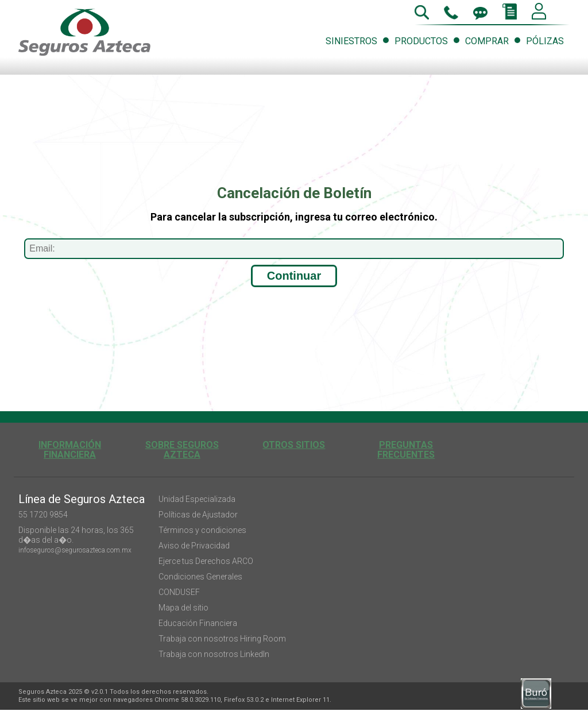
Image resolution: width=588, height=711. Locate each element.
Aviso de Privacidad (194, 546)
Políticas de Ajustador (198, 515)
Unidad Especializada (197, 499)
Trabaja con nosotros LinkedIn (214, 654)
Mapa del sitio (183, 608)
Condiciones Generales (200, 577)
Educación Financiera (198, 623)
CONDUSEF (179, 592)
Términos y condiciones (202, 530)
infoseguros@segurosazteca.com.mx (75, 550)
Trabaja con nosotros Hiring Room (222, 639)
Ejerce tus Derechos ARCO (206, 561)
